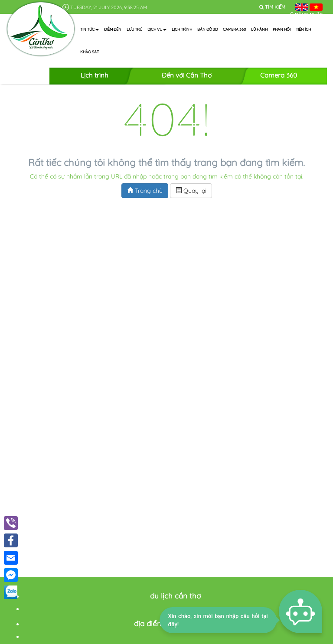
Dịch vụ (157, 29)
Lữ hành (259, 29)
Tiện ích (303, 29)
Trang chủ (145, 191)
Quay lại (191, 191)
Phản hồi (282, 29)
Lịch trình (182, 29)
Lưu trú (134, 29)
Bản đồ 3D (207, 29)
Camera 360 (234, 29)
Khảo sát (90, 52)
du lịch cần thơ (175, 596)
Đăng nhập (309, 15)
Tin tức (90, 29)
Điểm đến (113, 29)
